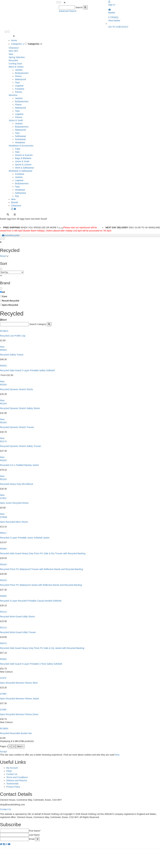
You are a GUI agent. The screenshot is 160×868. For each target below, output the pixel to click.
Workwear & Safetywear (21, 171)
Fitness (19, 92)
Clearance (14, 48)
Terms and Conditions (17, 777)
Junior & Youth (16, 120)
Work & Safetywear (25, 168)
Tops (17, 83)
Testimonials (12, 784)
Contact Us (12, 774)
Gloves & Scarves (24, 155)
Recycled (13, 60)
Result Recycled (11, 301)
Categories (18, 44)
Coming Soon (15, 64)
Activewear (20, 139)
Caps (18, 149)
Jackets (19, 70)
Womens (13, 95)
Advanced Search (68, 11)
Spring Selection (17, 57)
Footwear (20, 89)
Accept (3, 752)
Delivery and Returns (17, 780)
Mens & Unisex (16, 67)
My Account (12, 768)
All (3, 292)
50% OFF (13, 51)
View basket (114, 21)
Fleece (18, 76)
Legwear (19, 86)
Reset (3, 256)
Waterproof (20, 79)
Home (14, 40)
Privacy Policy (13, 787)
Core (5, 296)
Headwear (20, 142)
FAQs (9, 771)
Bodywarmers (22, 73)
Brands (15, 202)
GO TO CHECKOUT (118, 27)
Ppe (17, 196)
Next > (20, 746)
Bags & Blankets (23, 158)
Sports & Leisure (23, 165)
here (117, 755)
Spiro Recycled (10, 305)
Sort (3, 320)
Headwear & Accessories (21, 146)
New (11, 54)
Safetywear (21, 136)
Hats (17, 152)
